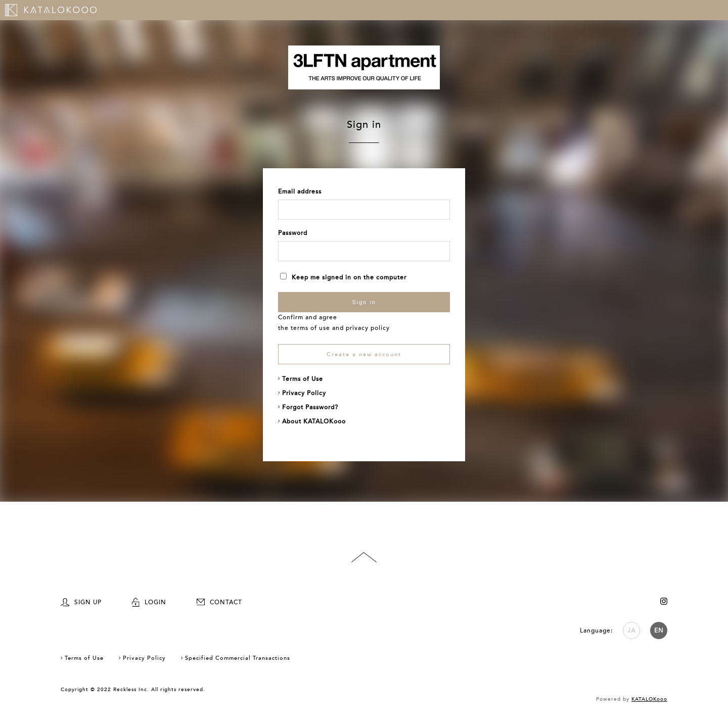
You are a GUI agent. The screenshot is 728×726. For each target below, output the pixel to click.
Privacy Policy (304, 393)
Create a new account (364, 354)
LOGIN (149, 602)
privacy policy (368, 328)
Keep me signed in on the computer (343, 277)
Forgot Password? (310, 407)
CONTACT (219, 602)
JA (631, 631)
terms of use (310, 328)
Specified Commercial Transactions (238, 658)
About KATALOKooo (314, 421)
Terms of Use (303, 379)
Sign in (364, 302)
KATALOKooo (649, 699)
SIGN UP (81, 602)
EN (659, 631)
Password (293, 233)
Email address (300, 191)
